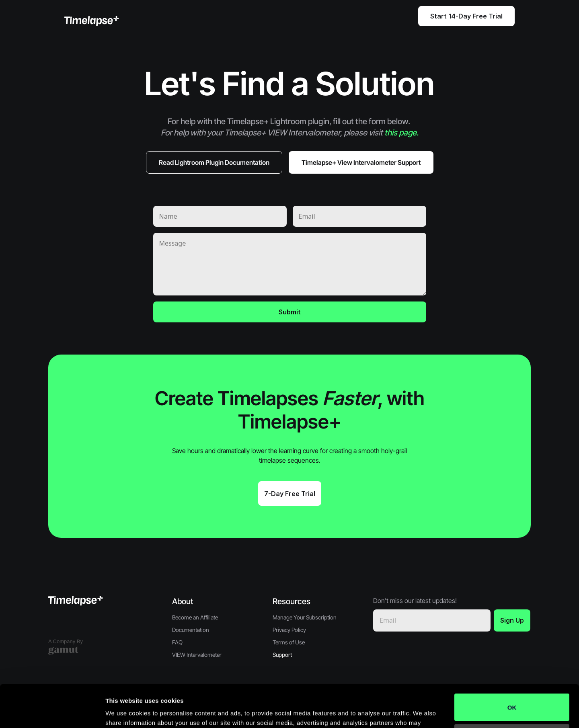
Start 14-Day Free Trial (466, 16)
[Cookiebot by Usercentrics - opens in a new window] (52, 712)
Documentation (191, 630)
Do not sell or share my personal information (512, 695)
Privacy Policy (289, 630)
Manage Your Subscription (305, 617)
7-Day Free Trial (290, 494)
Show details (124, 712)
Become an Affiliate (195, 617)
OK (512, 665)
